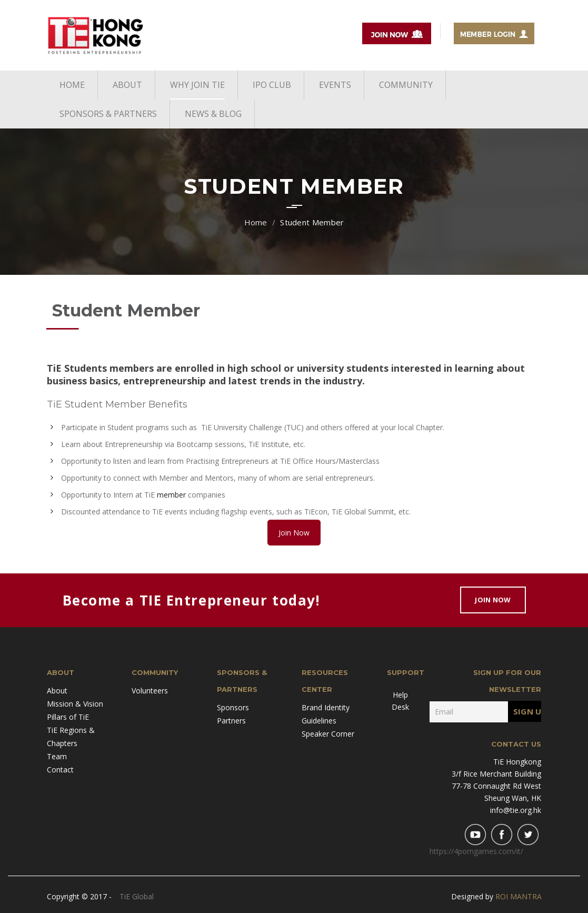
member (171, 495)
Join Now (294, 533)
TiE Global (137, 896)
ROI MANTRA (519, 896)
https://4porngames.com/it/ (476, 851)
